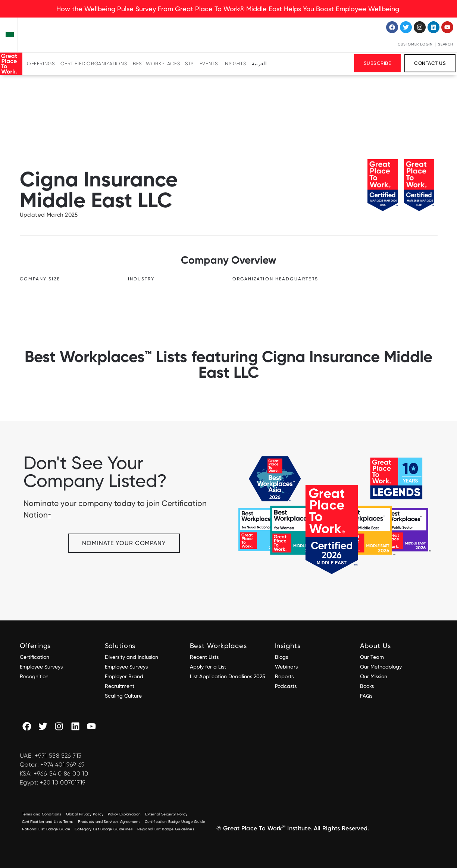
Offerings (41, 64)
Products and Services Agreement (109, 822)
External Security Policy (166, 814)
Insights (235, 64)
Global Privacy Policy (85, 814)
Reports (284, 676)
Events (209, 64)
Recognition (34, 676)
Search (446, 44)
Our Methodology (382, 667)
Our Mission (374, 676)
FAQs (366, 696)
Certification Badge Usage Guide (175, 822)
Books (367, 686)
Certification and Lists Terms (48, 822)
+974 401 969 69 (63, 765)
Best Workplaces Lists (163, 64)
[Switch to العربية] (259, 64)
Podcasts (286, 686)
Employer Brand (124, 676)
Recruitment (120, 686)
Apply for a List (208, 667)
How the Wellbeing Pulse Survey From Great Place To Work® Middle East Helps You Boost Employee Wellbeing (229, 9)
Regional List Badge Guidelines (166, 829)
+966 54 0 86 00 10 (61, 773)
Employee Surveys (41, 667)
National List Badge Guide (46, 829)
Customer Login (415, 44)
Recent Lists (204, 657)
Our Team (372, 657)
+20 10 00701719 (63, 782)
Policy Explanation (124, 814)
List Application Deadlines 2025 (228, 676)
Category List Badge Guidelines (104, 829)
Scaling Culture (123, 696)
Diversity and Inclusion (132, 657)
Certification (35, 657)
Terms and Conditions (42, 814)
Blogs (281, 657)
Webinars (286, 667)
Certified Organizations (94, 64)
